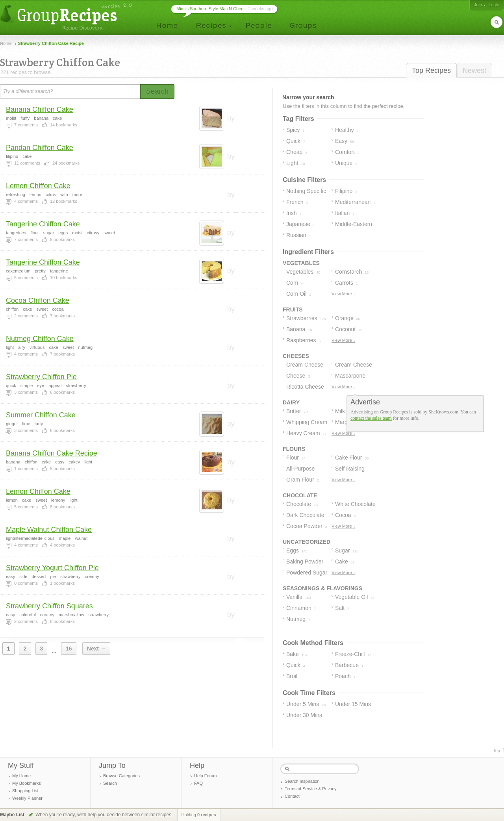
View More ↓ (343, 294)
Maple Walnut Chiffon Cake (49, 530)
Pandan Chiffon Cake (40, 148)
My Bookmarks (27, 783)
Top (497, 751)
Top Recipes (431, 70)
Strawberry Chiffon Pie (41, 377)
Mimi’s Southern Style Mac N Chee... (212, 9)
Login (494, 5)
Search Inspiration (302, 781)
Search (110, 783)
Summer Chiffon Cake (41, 415)
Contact (292, 796)
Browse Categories (121, 776)
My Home (21, 776)
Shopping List (25, 791)
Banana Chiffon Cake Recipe (52, 453)
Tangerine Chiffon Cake (43, 224)
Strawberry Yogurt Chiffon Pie (52, 568)
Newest (474, 70)
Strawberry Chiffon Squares (49, 606)
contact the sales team (371, 418)
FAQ (198, 783)
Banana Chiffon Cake (40, 109)
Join (478, 5)
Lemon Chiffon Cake (38, 186)
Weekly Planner (27, 798)
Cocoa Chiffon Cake (38, 300)
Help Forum (205, 776)
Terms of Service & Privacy (310, 789)
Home (6, 43)
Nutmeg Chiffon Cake (40, 339)
